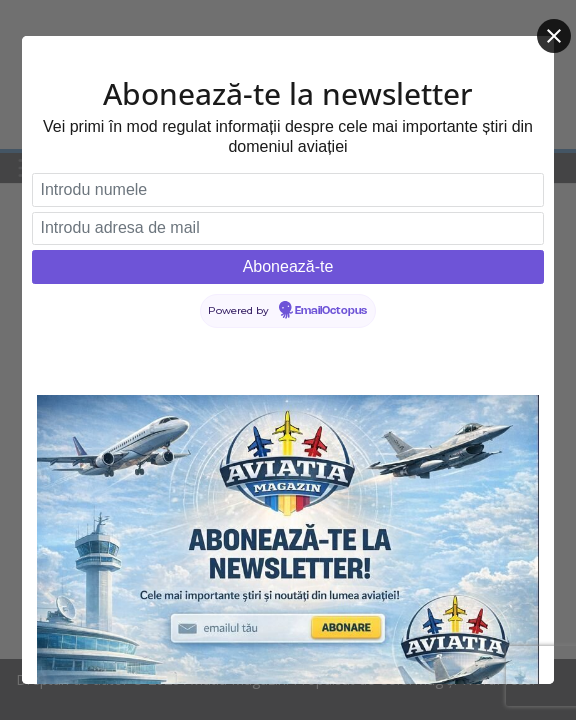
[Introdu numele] (288, 190)
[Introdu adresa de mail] (288, 229)
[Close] (554, 36)
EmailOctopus (331, 311)
